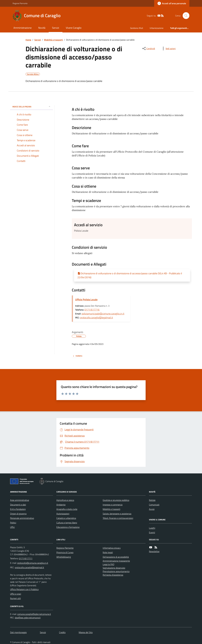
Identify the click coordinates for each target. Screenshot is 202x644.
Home (28, 40)
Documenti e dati (18, 505)
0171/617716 (92, 310)
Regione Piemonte (20, 3)
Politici (13, 523)
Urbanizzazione (157, 28)
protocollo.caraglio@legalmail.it (97, 318)
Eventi (152, 532)
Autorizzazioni (63, 514)
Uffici (12, 527)
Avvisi (152, 509)
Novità (42, 28)
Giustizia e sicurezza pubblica (116, 500)
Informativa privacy (112, 548)
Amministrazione (23, 28)
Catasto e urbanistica (66, 518)
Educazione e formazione (68, 527)
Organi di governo (18, 514)
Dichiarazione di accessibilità (116, 557)
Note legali (108, 552)
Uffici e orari (16, 594)
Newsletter (154, 551)
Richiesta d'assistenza (113, 575)
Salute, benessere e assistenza (117, 514)
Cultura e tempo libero (67, 523)
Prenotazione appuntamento (116, 571)
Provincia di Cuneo (65, 552)
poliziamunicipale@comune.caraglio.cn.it (103, 314)
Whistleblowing (64, 557)
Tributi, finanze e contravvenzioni (118, 518)
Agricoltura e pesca (65, 500)
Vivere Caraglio (74, 28)
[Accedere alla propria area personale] (172, 3)
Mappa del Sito (86, 632)
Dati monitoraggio (18, 632)
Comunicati (154, 505)
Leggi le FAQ (109, 564)
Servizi (56, 28)
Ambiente (61, 505)
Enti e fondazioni (18, 509)
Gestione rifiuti (137, 28)
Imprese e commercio (113, 505)
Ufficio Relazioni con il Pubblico (24, 589)
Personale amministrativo (22, 518)
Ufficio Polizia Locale (86, 300)
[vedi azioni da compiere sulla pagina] (168, 48)
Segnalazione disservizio (114, 568)
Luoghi (152, 528)
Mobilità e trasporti (53, 40)
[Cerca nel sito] (185, 16)
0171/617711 (26, 558)
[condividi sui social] (148, 48)
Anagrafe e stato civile (67, 509)
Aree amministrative (20, 500)
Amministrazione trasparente (116, 561)
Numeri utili (15, 598)
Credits (62, 632)
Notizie (152, 500)
